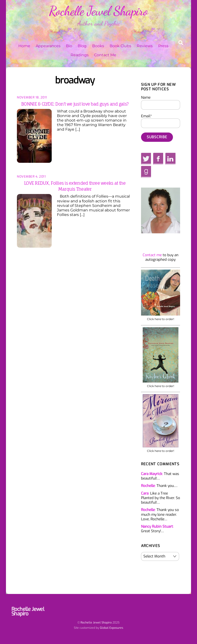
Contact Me (105, 55)
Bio (69, 46)
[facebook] (158, 158)
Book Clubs (120, 46)
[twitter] (146, 158)
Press (163, 46)
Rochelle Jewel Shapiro (96, 623)
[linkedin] (170, 158)
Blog (82, 46)
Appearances (48, 46)
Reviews (145, 46)
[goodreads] (146, 172)
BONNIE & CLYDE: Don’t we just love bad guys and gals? (75, 104)
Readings (80, 55)
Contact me (152, 255)
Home (24, 46)
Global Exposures (111, 628)
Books (98, 46)
